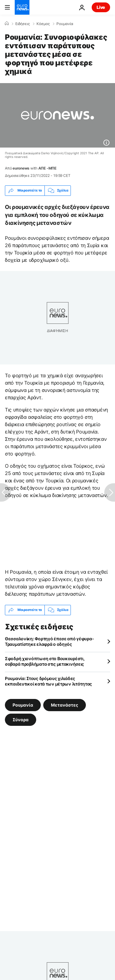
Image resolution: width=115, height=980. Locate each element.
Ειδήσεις (23, 24)
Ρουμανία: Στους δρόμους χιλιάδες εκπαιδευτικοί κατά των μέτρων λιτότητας (48, 681)
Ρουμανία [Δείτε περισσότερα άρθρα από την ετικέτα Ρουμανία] (23, 705)
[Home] (7, 24)
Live (101, 7)
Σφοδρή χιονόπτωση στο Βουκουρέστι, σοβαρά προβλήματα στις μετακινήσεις (45, 661)
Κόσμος (43, 24)
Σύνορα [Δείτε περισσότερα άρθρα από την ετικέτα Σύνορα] (21, 719)
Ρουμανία (65, 24)
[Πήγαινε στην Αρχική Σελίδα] (22, 7)
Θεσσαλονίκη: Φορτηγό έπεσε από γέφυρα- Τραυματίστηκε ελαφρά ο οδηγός (49, 641)
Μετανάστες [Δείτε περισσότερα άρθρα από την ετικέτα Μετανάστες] (65, 705)
